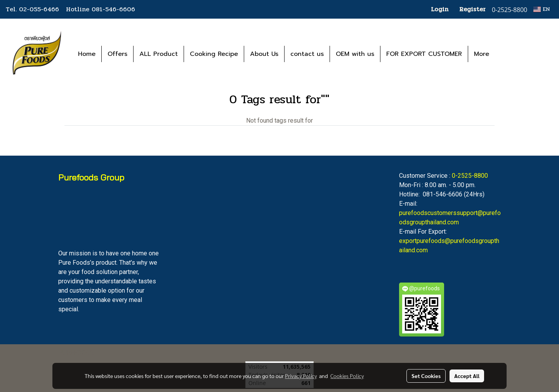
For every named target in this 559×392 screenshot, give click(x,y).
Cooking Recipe (214, 54)
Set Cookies (426, 376)
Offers (117, 54)
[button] (507, 54)
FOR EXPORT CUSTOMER (424, 54)
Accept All (467, 376)
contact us (307, 54)
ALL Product (159, 54)
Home (87, 54)
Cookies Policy (347, 376)
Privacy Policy (301, 376)
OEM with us (355, 54)
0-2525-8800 (470, 176)
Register (472, 9)
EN (542, 9)
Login (440, 9)
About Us (264, 54)
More (482, 54)
